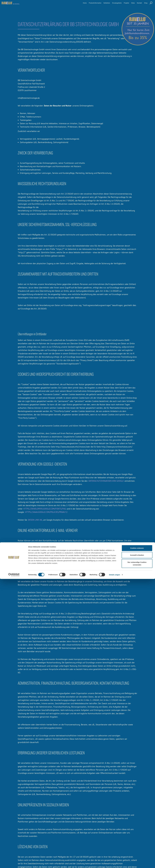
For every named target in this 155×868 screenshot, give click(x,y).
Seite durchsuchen (151, 5)
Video (129, 5)
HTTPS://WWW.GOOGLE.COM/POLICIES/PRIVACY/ (46, 512)
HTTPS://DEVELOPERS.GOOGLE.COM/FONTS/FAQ (45, 509)
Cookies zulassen (137, 837)
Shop (145, 5)
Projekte (121, 5)
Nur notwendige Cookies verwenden (137, 853)
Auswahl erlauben (137, 844)
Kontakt (137, 5)
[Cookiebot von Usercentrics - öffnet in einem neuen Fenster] (14, 864)
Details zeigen (114, 864)
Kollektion (97, 5)
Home (68, 5)
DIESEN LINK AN (35, 520)
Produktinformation (81, 5)
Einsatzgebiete (109, 5)
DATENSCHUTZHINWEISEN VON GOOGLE (106, 481)
